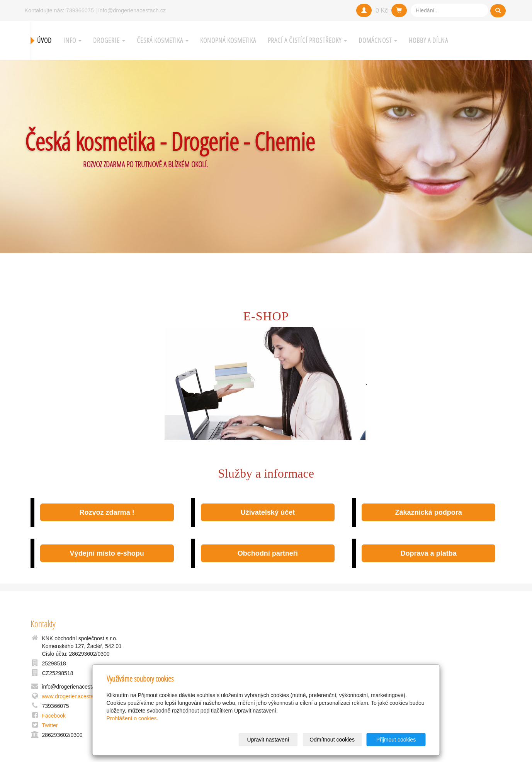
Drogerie (109, 40)
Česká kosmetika (163, 40)
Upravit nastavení (268, 740)
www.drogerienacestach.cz (74, 696)
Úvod (44, 40)
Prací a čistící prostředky (307, 40)
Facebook (54, 716)
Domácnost (378, 40)
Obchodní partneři (268, 553)
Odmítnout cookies (332, 740)
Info (72, 40)
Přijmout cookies (396, 740)
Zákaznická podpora (429, 512)
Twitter (50, 725)
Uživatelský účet (268, 512)
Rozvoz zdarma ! (107, 512)
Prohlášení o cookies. (133, 718)
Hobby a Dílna (428, 40)
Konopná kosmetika (228, 40)
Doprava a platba (429, 553)
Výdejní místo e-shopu (107, 553)
